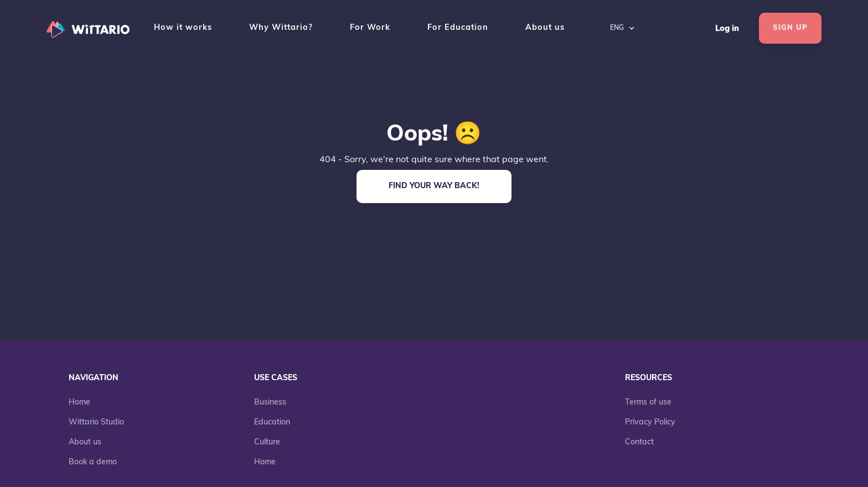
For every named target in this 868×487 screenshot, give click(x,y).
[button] (622, 28)
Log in (727, 29)
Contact (639, 442)
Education (272, 423)
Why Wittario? (281, 28)
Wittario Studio (96, 423)
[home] (91, 28)
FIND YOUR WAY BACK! (434, 186)
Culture (267, 442)
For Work (370, 28)
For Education (458, 28)
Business (270, 403)
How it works (183, 28)
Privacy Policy (650, 423)
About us (545, 28)
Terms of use (648, 403)
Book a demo (93, 462)
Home (79, 403)
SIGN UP (790, 28)
